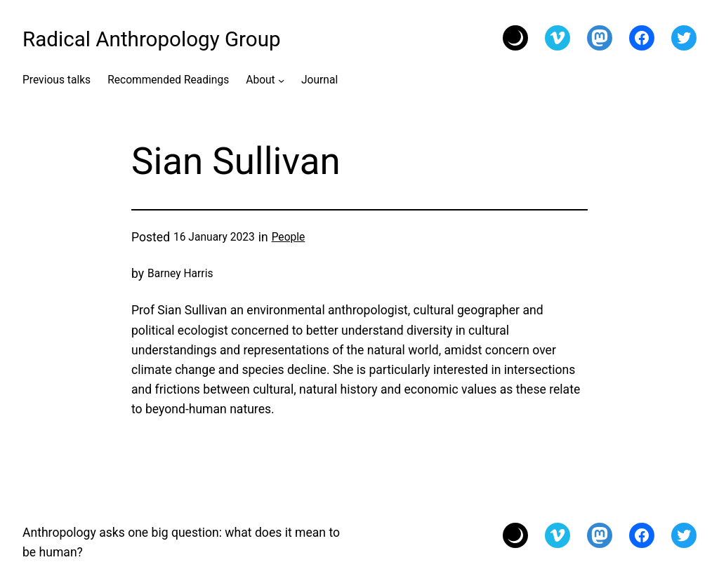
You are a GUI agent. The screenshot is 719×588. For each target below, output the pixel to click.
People (289, 237)
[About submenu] (281, 80)
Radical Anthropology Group (152, 39)
